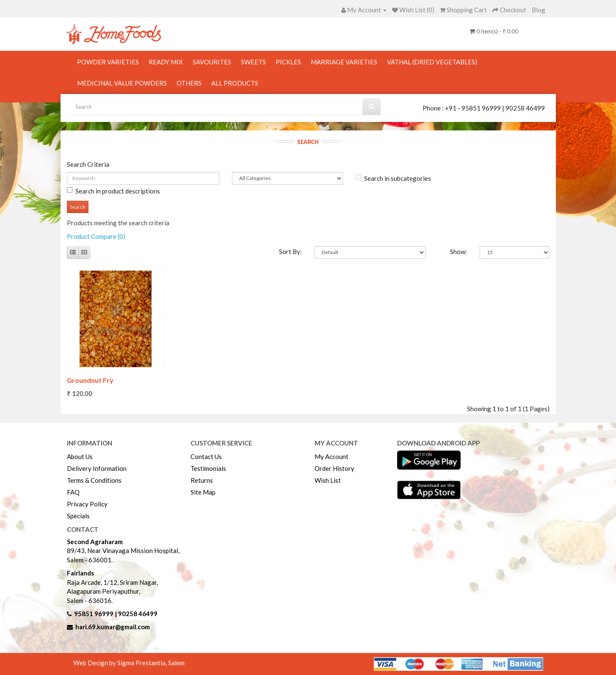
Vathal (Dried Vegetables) (432, 62)
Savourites (212, 62)
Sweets (253, 62)
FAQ (73, 492)
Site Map (203, 492)
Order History (334, 468)
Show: (459, 252)
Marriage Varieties (344, 62)
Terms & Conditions (94, 480)
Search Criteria (88, 164)
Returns (202, 480)
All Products (235, 83)
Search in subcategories (393, 178)
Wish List (328, 480)
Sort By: (290, 252)
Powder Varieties (108, 62)
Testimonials (208, 468)
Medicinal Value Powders (122, 83)
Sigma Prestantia (141, 663)
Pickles (288, 62)
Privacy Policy (87, 504)
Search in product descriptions (113, 191)
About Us (80, 456)
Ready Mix (166, 62)
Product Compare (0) (96, 236)
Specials (78, 516)
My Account (331, 456)
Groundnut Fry (90, 380)
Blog (539, 10)
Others (189, 83)
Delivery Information (97, 468)
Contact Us (206, 456)
